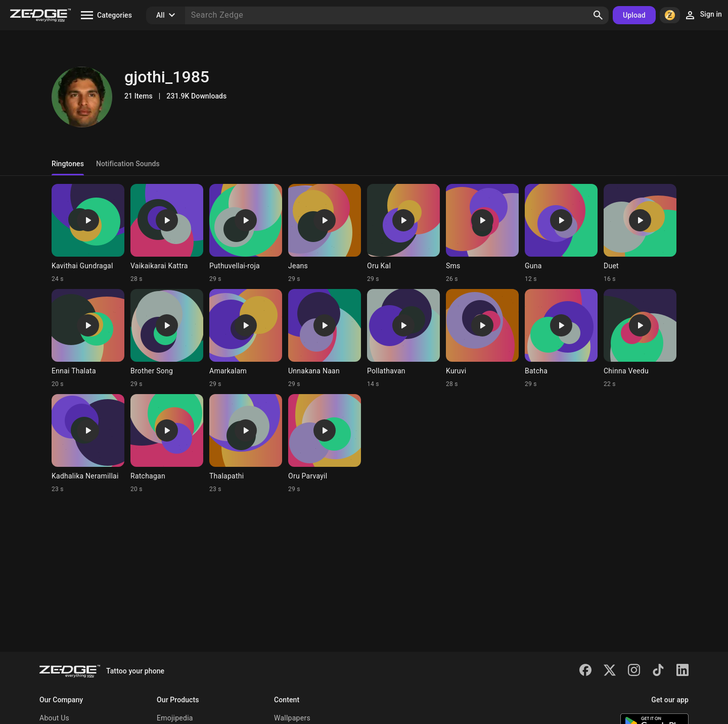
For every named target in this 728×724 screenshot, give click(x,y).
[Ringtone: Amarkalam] (246, 339)
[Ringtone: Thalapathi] (246, 444)
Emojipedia (175, 718)
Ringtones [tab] (68, 164)
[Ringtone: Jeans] (325, 233)
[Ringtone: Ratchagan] (167, 444)
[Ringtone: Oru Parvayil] (325, 444)
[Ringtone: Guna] (561, 233)
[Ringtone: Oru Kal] (403, 233)
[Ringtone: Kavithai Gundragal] (88, 233)
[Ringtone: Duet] (640, 233)
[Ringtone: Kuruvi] (482, 339)
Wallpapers (292, 718)
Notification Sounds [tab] (128, 164)
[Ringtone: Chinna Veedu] (640, 339)
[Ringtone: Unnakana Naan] (325, 339)
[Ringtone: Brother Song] (167, 339)
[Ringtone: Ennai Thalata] (88, 339)
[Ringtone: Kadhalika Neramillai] (88, 444)
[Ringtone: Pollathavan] (403, 339)
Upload (634, 15)
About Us (54, 718)
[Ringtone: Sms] (482, 233)
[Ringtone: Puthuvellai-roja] (246, 233)
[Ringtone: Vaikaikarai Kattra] (167, 233)
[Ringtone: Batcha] (561, 339)
